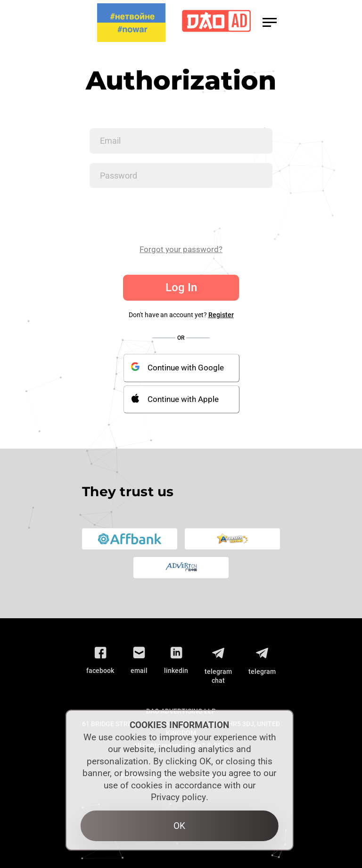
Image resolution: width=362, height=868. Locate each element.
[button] (270, 22)
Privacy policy (178, 797)
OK (179, 826)
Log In (181, 287)
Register (221, 315)
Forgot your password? (181, 249)
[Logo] (216, 23)
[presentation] (161, 216)
